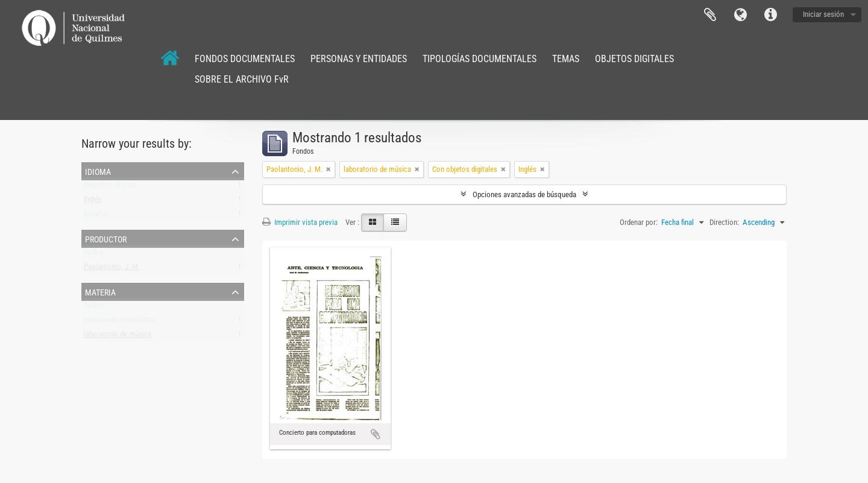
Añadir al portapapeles (376, 434)
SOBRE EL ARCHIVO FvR (242, 79)
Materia (100, 291)
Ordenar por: (639, 222)
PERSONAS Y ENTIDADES (359, 59)
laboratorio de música (118, 337)
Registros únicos (110, 187)
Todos (93, 255)
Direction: (724, 222)
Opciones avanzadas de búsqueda (524, 194)
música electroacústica (120, 322)
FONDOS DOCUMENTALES (245, 59)
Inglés (93, 202)
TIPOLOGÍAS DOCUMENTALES (480, 59)
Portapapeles (710, 15)
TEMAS (566, 59)
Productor (106, 238)
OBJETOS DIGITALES (634, 59)
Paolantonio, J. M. (112, 269)
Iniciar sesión (823, 14)
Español (96, 216)
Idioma (740, 15)
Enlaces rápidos (770, 15)
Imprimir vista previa (300, 222)
